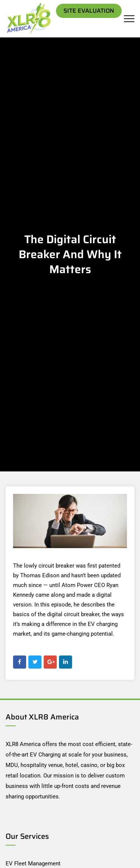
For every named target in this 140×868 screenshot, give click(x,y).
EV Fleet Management (33, 864)
